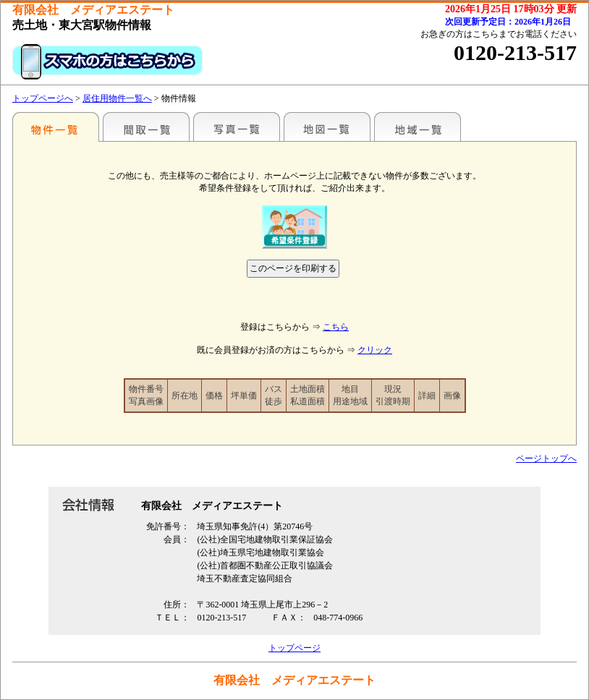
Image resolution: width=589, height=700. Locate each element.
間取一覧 (146, 127)
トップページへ (43, 98)
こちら (336, 327)
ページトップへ (546, 458)
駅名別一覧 (56, 127)
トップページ (294, 648)
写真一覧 (237, 127)
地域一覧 (418, 127)
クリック (375, 350)
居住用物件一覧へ (117, 98)
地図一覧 (327, 127)
